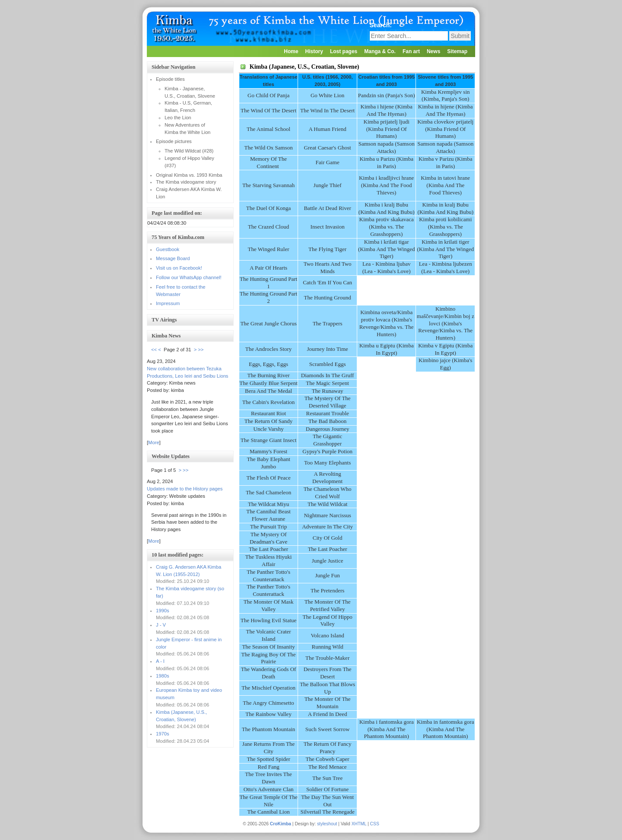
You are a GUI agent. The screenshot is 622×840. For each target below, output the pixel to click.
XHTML (359, 824)
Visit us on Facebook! (179, 268)
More (154, 442)
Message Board (173, 258)
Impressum (168, 303)
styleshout (327, 824)
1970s (162, 734)
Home (291, 51)
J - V (161, 625)
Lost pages (344, 51)
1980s (162, 676)
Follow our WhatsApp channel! (189, 277)
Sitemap (457, 51)
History (314, 51)
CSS (375, 824)
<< (154, 350)
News (433, 51)
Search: (382, 25)
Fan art (411, 51)
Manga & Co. (380, 51)
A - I (160, 661)
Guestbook (168, 249)
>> (201, 350)
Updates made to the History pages (185, 489)
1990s (162, 611)
